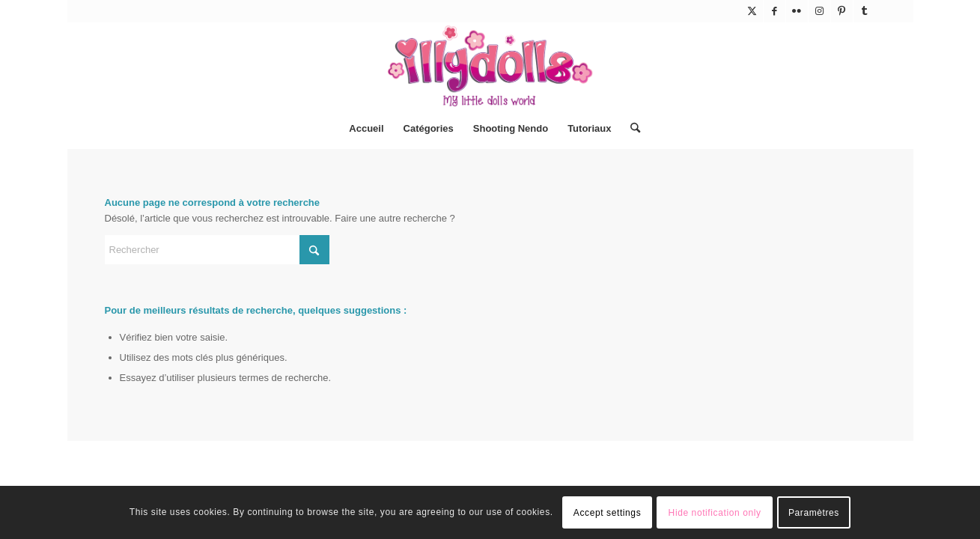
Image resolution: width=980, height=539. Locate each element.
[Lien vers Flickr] (797, 11)
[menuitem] (366, 129)
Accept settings (607, 513)
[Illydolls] (490, 66)
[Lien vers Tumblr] (865, 11)
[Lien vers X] (752, 11)
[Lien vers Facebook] (774, 11)
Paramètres (814, 513)
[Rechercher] (630, 129)
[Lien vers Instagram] (819, 11)
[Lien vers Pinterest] (842, 11)
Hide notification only (715, 513)
